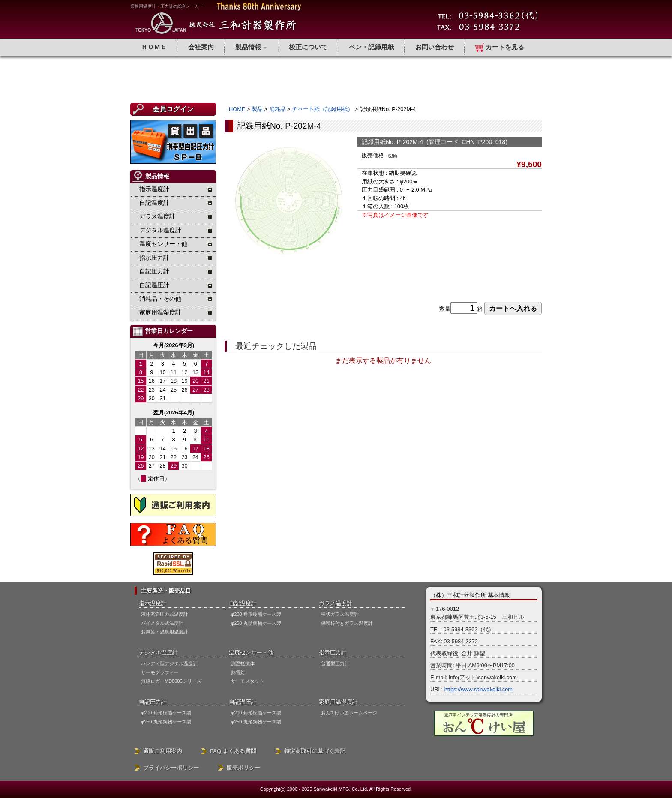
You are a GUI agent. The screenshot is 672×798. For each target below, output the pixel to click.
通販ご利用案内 (163, 751)
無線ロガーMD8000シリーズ (171, 681)
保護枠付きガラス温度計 (347, 623)
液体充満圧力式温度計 (165, 614)
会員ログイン (173, 109)
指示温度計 (153, 603)
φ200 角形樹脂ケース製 (256, 614)
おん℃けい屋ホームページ (349, 713)
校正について (308, 47)
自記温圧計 (243, 702)
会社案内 (201, 47)
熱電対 (238, 672)
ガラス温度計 (336, 603)
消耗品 (277, 109)
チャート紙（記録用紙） (322, 109)
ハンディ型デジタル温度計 (169, 663)
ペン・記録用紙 (371, 47)
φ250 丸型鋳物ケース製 (256, 623)
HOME (237, 109)
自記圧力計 (153, 702)
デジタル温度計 (158, 652)
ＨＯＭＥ (154, 47)
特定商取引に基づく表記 (315, 751)
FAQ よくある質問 (233, 751)
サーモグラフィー (160, 672)
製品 (257, 109)
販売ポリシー (243, 768)
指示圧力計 (333, 652)
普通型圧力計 (335, 663)
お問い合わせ (435, 47)
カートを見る (500, 48)
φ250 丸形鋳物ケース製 (166, 722)
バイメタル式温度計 (162, 623)
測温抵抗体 (243, 663)
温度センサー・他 (251, 652)
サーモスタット (247, 681)
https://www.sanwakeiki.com (478, 689)
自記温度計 (243, 603)
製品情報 (251, 47)
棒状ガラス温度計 (340, 614)
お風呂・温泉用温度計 (165, 632)
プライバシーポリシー (171, 768)
